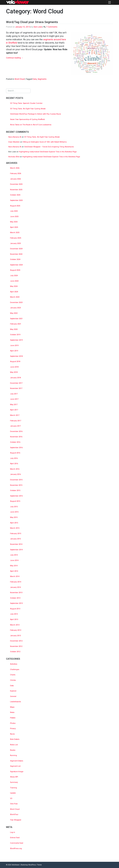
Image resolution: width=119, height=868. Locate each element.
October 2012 (15, 652)
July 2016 (14, 458)
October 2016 (15, 442)
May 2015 (14, 517)
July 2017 (14, 394)
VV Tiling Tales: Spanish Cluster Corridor (26, 103)
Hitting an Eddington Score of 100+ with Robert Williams (45, 142)
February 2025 (16, 238)
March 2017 (15, 415)
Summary (14, 782)
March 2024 (15, 297)
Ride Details (15, 739)
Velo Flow (14, 804)
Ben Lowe (38, 27)
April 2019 (14, 351)
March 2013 (15, 625)
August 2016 (15, 453)
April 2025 (14, 227)
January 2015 (15, 539)
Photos (13, 723)
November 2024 (16, 254)
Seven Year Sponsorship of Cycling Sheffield (27, 119)
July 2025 (14, 211)
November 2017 (16, 388)
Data (35, 79)
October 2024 (15, 259)
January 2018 (15, 378)
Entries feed (15, 838)
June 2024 (14, 281)
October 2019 (15, 335)
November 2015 (16, 485)
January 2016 (15, 474)
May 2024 (14, 286)
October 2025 (15, 195)
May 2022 (14, 313)
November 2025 (16, 190)
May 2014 (14, 566)
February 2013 (16, 630)
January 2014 (15, 587)
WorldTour (14, 814)
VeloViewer (16, 865)
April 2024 (14, 292)
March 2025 (15, 233)
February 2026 (16, 173)
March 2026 (15, 168)
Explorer (13, 691)
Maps (12, 707)
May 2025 (14, 222)
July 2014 (14, 555)
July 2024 (14, 276)
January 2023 (15, 308)
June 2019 (14, 346)
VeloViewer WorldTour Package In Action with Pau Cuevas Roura (35, 114)
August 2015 (15, 501)
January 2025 (15, 243)
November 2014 (16, 544)
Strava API (14, 777)
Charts (13, 675)
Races (12, 734)
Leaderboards (15, 702)
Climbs (13, 680)
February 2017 (16, 421)
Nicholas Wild (14, 157)
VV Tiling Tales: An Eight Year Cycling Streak (28, 109)
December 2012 (16, 641)
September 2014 (16, 550)
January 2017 (15, 426)
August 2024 (15, 270)
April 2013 (14, 619)
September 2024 (16, 265)
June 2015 (14, 512)
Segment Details (17, 761)
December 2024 (16, 249)
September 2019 (16, 340)
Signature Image (17, 772)
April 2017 (14, 410)
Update (13, 793)
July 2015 (14, 507)
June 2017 (14, 399)
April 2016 (14, 464)
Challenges (15, 669)
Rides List (14, 745)
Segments (42, 79)
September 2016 (16, 448)
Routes (13, 750)
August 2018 (15, 362)
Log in (13, 832)
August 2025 (15, 206)
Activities (14, 664)
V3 (11, 798)
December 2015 (16, 480)
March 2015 (15, 528)
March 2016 (15, 469)
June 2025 (14, 217)
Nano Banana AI (15, 137)
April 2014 (14, 571)
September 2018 (16, 356)
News (12, 712)
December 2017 (16, 383)
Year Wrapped (16, 820)
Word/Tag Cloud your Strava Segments (32, 22)
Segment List (15, 766)
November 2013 (16, 593)
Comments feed (17, 843)
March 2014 (15, 576)
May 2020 (14, 329)
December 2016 (16, 431)
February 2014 (16, 582)
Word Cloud (20, 79)
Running (13, 755)
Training (13, 788)
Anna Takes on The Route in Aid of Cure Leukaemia (31, 125)
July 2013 (14, 614)
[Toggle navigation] (110, 2)
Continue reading (15, 58)
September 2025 (16, 200)
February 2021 (16, 324)
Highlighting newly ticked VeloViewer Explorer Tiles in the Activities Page (48, 152)
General (13, 696)
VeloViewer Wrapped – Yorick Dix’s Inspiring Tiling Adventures (49, 147)
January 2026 (15, 179)
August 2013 (15, 609)
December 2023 (16, 302)
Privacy (13, 729)
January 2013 (15, 636)
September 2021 (16, 319)
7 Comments (52, 27)
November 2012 (16, 646)
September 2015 (16, 496)
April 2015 (14, 523)
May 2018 (14, 372)
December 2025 (16, 184)
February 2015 (16, 534)
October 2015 (15, 490)
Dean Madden (14, 142)
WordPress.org (16, 848)
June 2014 (14, 560)
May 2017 (14, 405)
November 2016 (16, 437)
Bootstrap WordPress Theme (31, 865)
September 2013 (16, 603)
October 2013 (15, 598)
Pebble (13, 718)
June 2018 (14, 367)
